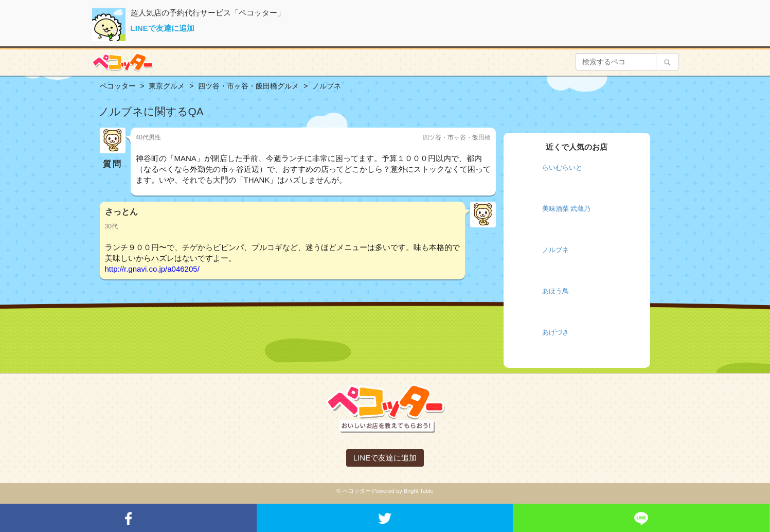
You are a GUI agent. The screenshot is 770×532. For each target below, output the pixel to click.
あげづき (556, 332)
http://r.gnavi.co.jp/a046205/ (152, 269)
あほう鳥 (556, 291)
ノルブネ (556, 250)
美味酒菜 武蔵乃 (567, 209)
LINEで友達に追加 (163, 28)
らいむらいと (562, 167)
